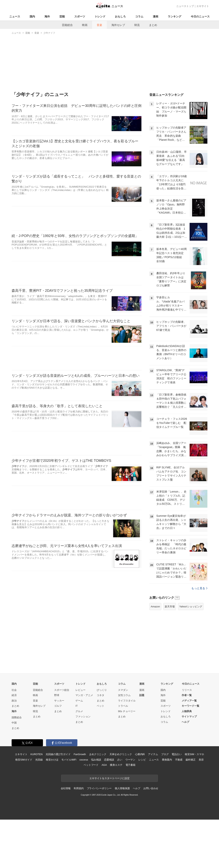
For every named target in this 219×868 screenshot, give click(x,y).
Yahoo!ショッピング (191, 655)
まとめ (153, 25)
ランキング (175, 16)
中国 (14, 771)
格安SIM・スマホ (194, 803)
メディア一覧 (189, 749)
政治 (14, 749)
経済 (14, 744)
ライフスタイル (127, 749)
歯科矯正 (190, 808)
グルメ (79, 760)
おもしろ (120, 16)
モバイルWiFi (69, 808)
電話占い (177, 803)
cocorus (84, 808)
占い (120, 808)
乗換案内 (167, 808)
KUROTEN (36, 803)
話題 (142, 744)
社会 (14, 738)
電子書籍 (130, 813)
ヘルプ (185, 770)
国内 (32, 16)
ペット (101, 754)
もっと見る (199, 637)
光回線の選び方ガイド (58, 803)
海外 (47, 16)
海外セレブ (118, 25)
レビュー (80, 738)
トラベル (123, 754)
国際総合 (17, 766)
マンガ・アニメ (84, 744)
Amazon (155, 655)
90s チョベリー (127, 760)
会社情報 (66, 837)
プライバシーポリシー (99, 837)
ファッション (83, 765)
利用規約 (79, 837)
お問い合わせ (151, 837)
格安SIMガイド (24, 808)
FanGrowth (80, 803)
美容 (201, 808)
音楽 (99, 25)
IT (77, 754)
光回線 (39, 808)
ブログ (165, 803)
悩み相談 (96, 808)
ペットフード (91, 813)
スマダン (123, 738)
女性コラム (124, 744)
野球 (57, 744)
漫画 (156, 16)
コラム (139, 16)
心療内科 (140, 803)
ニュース (15, 16)
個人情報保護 (122, 837)
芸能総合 (67, 25)
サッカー (59, 749)
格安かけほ (52, 808)
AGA (104, 813)
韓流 (137, 25)
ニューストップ (185, 6)
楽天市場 (170, 655)
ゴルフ (58, 754)
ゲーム (79, 749)
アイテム (153, 803)
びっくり (102, 738)
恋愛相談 (109, 808)
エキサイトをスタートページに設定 (109, 827)
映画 (85, 25)
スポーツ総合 (62, 738)
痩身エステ (116, 813)
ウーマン (130, 808)
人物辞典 (187, 760)
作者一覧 (187, 744)
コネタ (101, 744)
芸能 (62, 16)
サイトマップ (189, 765)
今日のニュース (200, 16)
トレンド (100, 16)
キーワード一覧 (190, 754)
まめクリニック (98, 803)
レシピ (142, 808)
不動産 (179, 808)
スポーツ (80, 16)
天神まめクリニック (121, 803)
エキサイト (203, 6)
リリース (187, 738)
